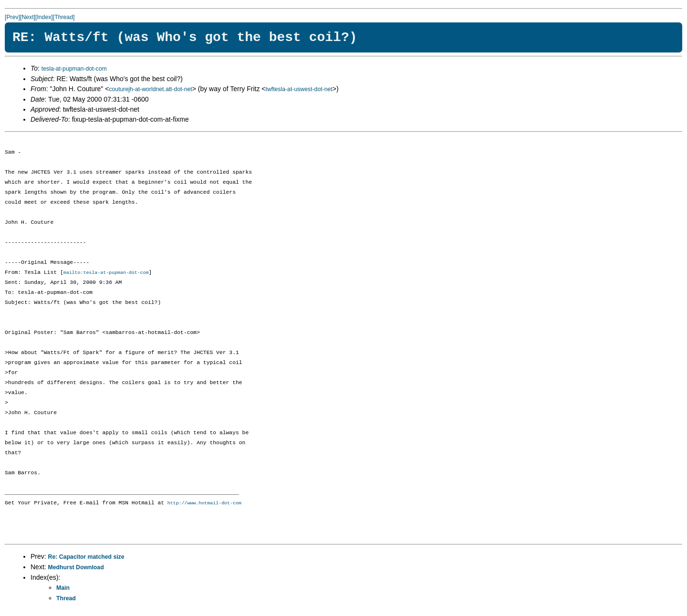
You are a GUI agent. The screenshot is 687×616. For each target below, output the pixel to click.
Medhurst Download (76, 568)
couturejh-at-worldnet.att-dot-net (150, 89)
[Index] (44, 17)
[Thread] (64, 17)
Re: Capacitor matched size (86, 558)
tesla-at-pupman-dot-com (74, 69)
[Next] (28, 17)
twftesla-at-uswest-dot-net (299, 89)
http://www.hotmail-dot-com (204, 504)
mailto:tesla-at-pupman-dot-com (106, 273)
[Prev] (12, 17)
